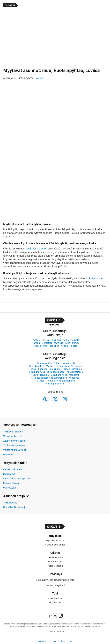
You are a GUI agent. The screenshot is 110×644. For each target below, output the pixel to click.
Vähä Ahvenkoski (73, 366)
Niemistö (58, 366)
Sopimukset (9, 474)
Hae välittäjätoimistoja (15, 507)
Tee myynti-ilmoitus (13, 432)
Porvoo (76, 343)
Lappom (43, 369)
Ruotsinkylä (55, 369)
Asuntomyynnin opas (14, 441)
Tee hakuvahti (10, 503)
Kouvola (75, 340)
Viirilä (49, 366)
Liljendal (41, 381)
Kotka (66, 340)
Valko (35, 375)
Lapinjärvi (56, 340)
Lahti (68, 343)
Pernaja (66, 369)
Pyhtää (36, 340)
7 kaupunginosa (75, 372)
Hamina (36, 343)
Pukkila (73, 346)
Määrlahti (74, 375)
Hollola (38, 346)
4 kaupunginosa (59, 378)
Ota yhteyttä (10, 488)
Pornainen (54, 346)
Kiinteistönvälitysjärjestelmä (17, 479)
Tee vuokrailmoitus (13, 436)
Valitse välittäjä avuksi (15, 450)
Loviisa (39, 78)
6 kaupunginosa (67, 381)
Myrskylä (59, 343)
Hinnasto (8, 454)
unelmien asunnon (37, 249)
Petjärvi (57, 363)
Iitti (45, 346)
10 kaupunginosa (56, 372)
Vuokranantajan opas (14, 445)
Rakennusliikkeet (12, 483)
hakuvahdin (96, 279)
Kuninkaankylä (37, 366)
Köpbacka (74, 378)
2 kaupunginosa (59, 375)
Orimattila (47, 343)
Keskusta (77, 369)
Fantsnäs (52, 381)
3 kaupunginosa (40, 378)
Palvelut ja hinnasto (13, 469)
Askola (64, 346)
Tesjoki (33, 369)
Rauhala (44, 375)
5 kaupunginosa (56, 384)
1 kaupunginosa (37, 372)
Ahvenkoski (69, 363)
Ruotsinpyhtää (44, 363)
